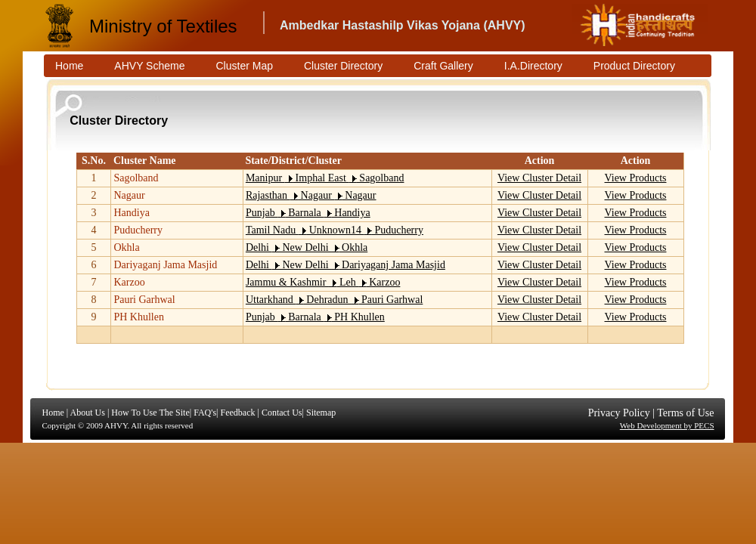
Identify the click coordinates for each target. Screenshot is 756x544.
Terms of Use (685, 413)
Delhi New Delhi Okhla (307, 247)
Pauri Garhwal (144, 300)
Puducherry (138, 230)
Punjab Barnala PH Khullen (315, 317)
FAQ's (205, 413)
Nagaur (129, 195)
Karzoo (129, 282)
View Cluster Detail (539, 178)
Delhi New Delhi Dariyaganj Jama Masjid (345, 265)
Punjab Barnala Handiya (308, 213)
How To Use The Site (150, 413)
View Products (636, 178)
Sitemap (321, 413)
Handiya (131, 213)
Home (53, 413)
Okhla (126, 247)
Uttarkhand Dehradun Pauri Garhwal (334, 300)
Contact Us (282, 413)
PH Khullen (139, 317)
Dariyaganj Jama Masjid (165, 265)
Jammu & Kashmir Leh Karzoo (323, 282)
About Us (88, 413)
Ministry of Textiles (163, 26)
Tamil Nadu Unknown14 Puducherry (335, 230)
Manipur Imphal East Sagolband (325, 178)
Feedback (237, 413)
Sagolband (136, 178)
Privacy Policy (619, 413)
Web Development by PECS (667, 425)
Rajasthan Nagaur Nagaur (311, 195)
